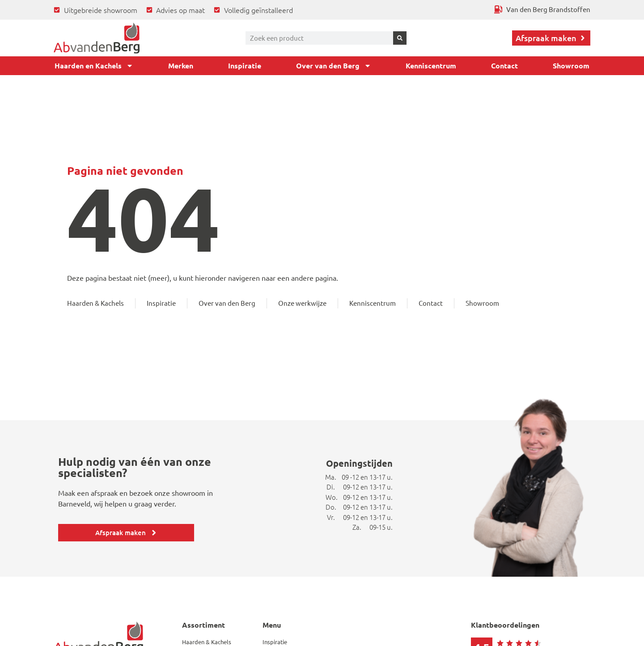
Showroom (571, 65)
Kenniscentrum (431, 65)
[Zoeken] (400, 38)
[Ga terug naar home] (97, 38)
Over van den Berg (334, 66)
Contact (504, 65)
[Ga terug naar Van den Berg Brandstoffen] (542, 10)
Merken (181, 65)
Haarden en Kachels (94, 66)
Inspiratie (245, 65)
